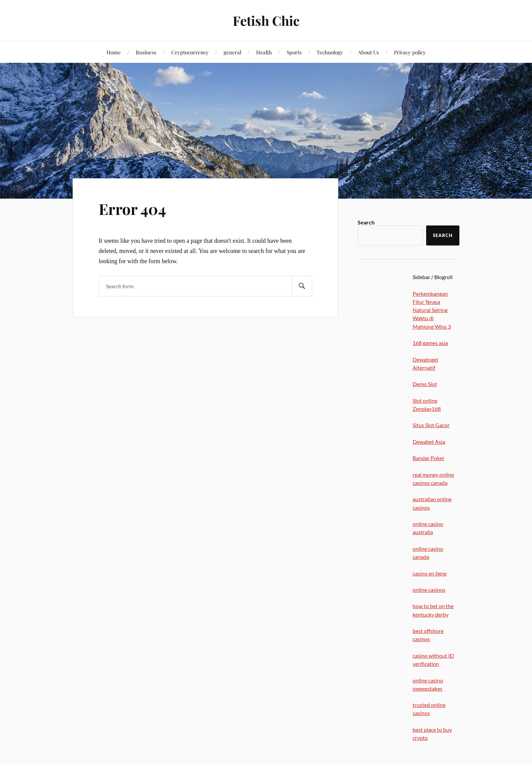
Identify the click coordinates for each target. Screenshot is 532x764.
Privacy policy (410, 52)
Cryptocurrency (190, 52)
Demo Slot (425, 384)
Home (114, 52)
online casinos (429, 590)
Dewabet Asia (429, 442)
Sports (294, 52)
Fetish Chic (266, 21)
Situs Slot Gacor (431, 425)
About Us (368, 52)
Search (366, 222)
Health (264, 52)
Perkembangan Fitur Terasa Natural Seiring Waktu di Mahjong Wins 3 (432, 310)
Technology (330, 52)
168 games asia (430, 343)
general (232, 52)
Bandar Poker (429, 458)
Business (146, 52)
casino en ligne (430, 573)
